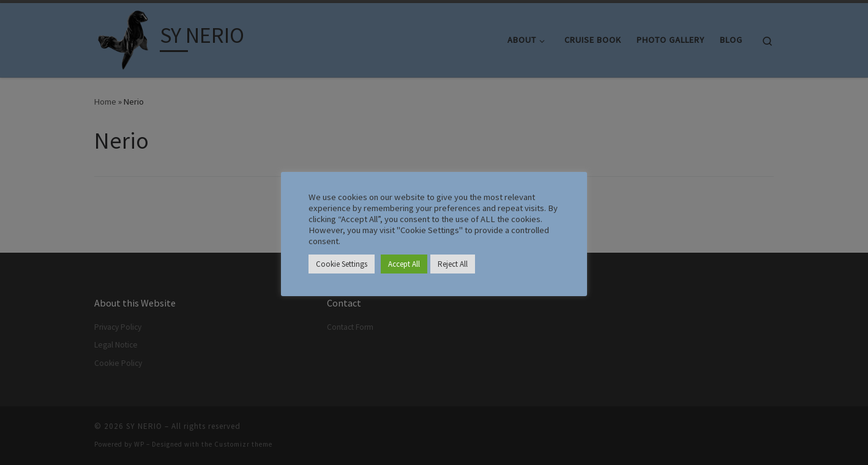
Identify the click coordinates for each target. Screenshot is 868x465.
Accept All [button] (404, 264)
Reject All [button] (453, 264)
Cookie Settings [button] (342, 264)
